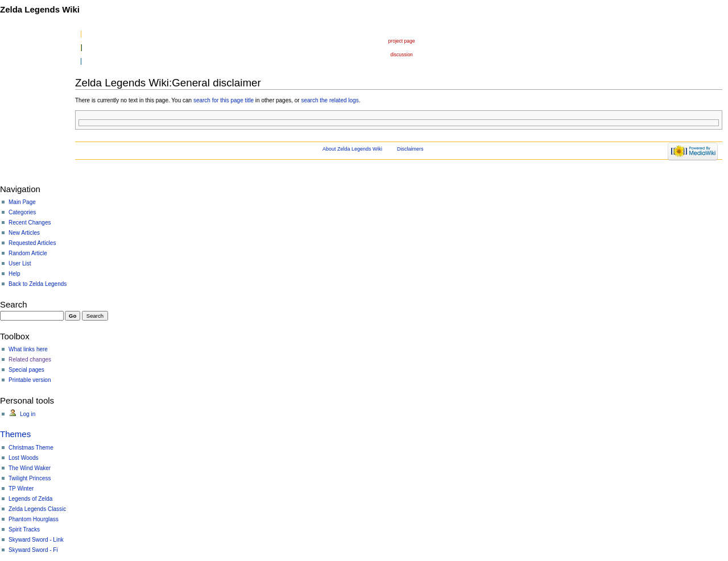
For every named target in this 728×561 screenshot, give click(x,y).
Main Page (22, 202)
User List (20, 263)
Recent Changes (30, 223)
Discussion (402, 55)
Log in (28, 414)
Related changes (30, 360)
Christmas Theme (31, 448)
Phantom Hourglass (34, 519)
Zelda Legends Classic (37, 509)
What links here (28, 349)
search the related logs (330, 100)
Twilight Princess (30, 478)
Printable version (30, 380)
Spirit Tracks (24, 529)
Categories (22, 212)
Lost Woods (24, 458)
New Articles (24, 233)
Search (14, 304)
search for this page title (224, 100)
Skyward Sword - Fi (33, 550)
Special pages (26, 370)
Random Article (28, 253)
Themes (15, 434)
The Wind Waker (30, 468)
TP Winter (21, 489)
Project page (402, 41)
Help (15, 274)
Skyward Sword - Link (36, 540)
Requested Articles (32, 243)
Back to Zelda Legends (38, 284)
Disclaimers (410, 149)
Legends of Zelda (30, 499)
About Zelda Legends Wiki (352, 149)
